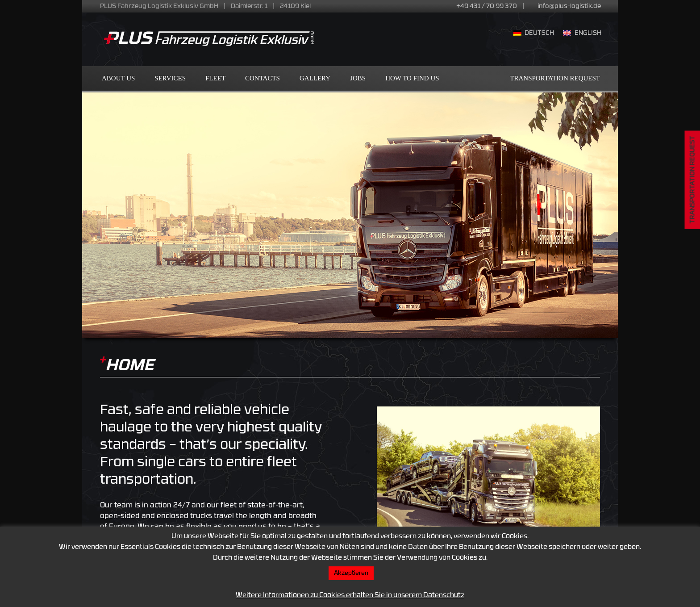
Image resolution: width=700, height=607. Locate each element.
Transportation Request (555, 78)
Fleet (215, 78)
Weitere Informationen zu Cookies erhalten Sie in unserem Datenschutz (350, 596)
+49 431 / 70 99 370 (487, 6)
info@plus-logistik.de (569, 6)
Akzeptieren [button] (351, 573)
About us (118, 78)
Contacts (262, 78)
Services (170, 78)
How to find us (412, 78)
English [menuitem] (588, 33)
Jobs (358, 78)
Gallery (315, 78)
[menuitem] (534, 34)
